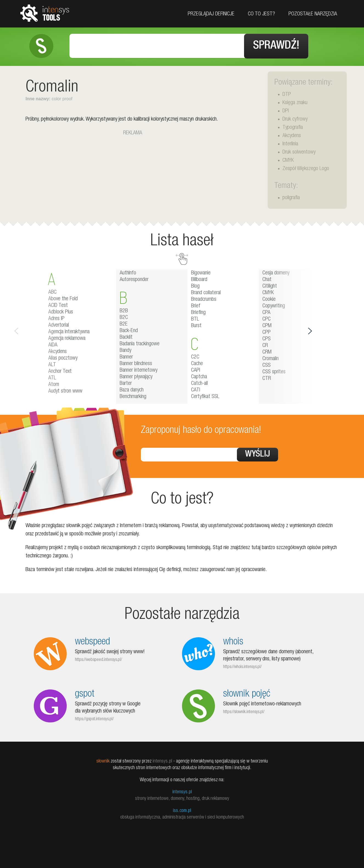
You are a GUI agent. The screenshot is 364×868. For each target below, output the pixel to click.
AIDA (53, 345)
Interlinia (290, 144)
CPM (267, 326)
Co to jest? (261, 14)
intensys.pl (182, 792)
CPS (267, 339)
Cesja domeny (276, 273)
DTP (287, 95)
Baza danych (132, 390)
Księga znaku (295, 103)
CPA (266, 313)
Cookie (269, 300)
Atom (54, 385)
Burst (196, 326)
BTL (195, 319)
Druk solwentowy (299, 152)
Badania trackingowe (140, 344)
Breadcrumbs (204, 300)
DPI (286, 111)
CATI (196, 390)
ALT (52, 365)
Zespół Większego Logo (306, 169)
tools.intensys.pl (45, 13)
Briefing (198, 313)
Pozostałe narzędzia (313, 14)
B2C (124, 318)
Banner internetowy (138, 371)
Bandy (125, 351)
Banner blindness (136, 364)
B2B (124, 311)
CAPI (196, 371)
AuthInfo (128, 273)
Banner (126, 357)
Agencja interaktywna (69, 332)
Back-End (129, 331)
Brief (196, 306)
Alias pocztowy (63, 358)
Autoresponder (134, 280)
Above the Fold (63, 299)
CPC (267, 319)
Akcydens (292, 136)
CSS (267, 366)
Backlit (126, 338)
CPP (267, 333)
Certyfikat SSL (205, 397)
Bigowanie (201, 273)
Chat (267, 280)
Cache (197, 364)
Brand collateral (206, 293)
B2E (124, 324)
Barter (126, 384)
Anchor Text (60, 372)
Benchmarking (133, 397)
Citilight (270, 286)
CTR (267, 379)
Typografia (293, 128)
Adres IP (56, 319)
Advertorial (59, 325)
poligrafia (291, 198)
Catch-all (199, 384)
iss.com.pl (182, 811)
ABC (52, 293)
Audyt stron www (65, 391)
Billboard (199, 280)
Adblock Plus (61, 312)
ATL (52, 378)
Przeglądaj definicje (211, 14)
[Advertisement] (133, 176)
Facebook (358, 47)
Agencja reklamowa (67, 339)
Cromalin (271, 359)
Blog (195, 286)
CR (265, 346)
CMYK (288, 161)
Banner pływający (136, 377)
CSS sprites (274, 372)
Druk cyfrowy (295, 119)
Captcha (199, 377)
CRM (267, 352)
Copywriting (274, 306)
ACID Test (58, 306)
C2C (195, 357)
